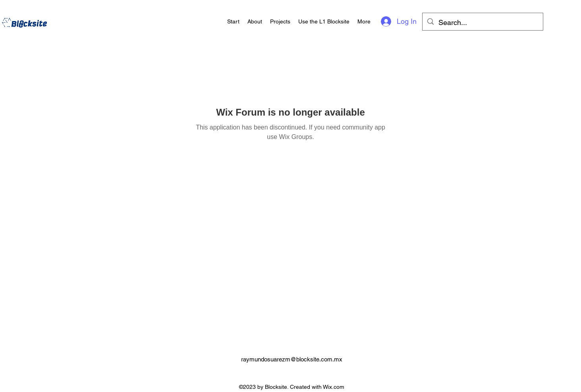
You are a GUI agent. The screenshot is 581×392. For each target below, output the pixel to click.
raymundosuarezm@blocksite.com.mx (292, 359)
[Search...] (482, 23)
